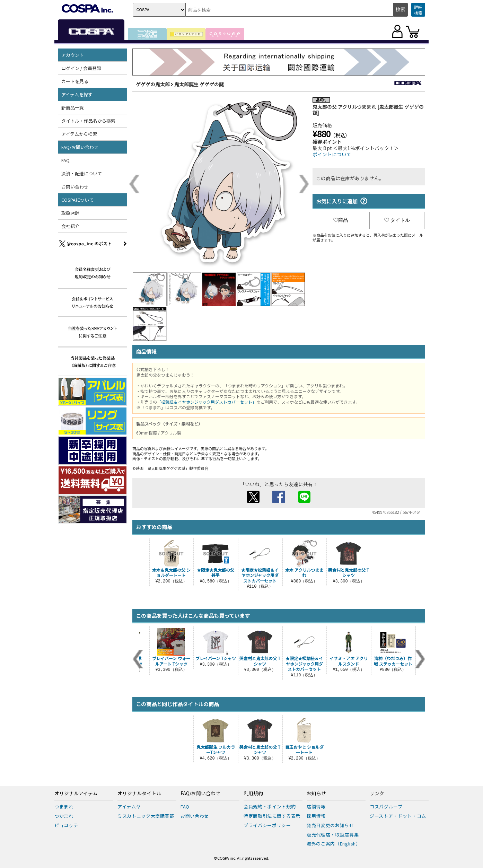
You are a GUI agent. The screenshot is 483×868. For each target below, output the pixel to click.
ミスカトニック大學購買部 (146, 816)
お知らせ (316, 794)
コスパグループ (386, 806)
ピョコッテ (66, 825)
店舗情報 (316, 806)
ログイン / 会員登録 (81, 68)
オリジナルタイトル (139, 794)
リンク (377, 794)
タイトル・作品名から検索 (88, 121)
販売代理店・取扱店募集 (333, 835)
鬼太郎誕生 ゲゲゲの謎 (199, 84)
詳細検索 (418, 10)
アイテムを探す (77, 94)
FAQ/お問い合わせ (80, 147)
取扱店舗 (70, 213)
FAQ (65, 160)
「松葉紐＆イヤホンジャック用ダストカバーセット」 (207, 402)
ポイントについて (332, 154)
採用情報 (316, 816)
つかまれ (64, 816)
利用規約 (253, 794)
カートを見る (75, 81)
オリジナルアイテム (76, 794)
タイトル (397, 220)
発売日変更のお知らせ (330, 825)
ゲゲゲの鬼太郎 (153, 84)
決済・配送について (82, 173)
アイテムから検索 (79, 134)
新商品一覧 (73, 108)
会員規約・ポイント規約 (270, 806)
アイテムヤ (129, 806)
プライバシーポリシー (267, 825)
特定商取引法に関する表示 (272, 816)
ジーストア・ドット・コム (398, 816)
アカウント (73, 55)
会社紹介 (70, 226)
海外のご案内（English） (334, 844)
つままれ (64, 806)
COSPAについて (77, 200)
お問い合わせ (75, 187)
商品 (341, 220)
